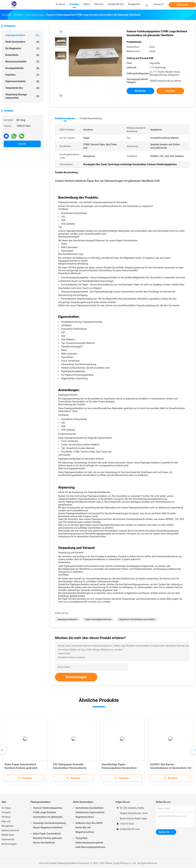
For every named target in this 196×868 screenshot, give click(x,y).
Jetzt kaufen (64, 455)
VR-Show (6, 817)
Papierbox (22, 75)
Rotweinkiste (22, 55)
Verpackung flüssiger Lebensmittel (22, 96)
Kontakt (22, 144)
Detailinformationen (65, 118)
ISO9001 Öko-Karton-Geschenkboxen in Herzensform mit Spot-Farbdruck (171, 768)
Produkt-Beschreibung (91, 118)
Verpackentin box (22, 88)
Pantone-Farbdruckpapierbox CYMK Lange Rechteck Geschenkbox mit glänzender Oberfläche (48, 813)
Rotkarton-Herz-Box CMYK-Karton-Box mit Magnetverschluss (89, 828)
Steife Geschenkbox (22, 42)
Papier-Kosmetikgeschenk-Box (98, 619)
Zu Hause (6, 808)
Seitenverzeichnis (10, 830)
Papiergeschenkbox (22, 35)
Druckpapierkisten (22, 68)
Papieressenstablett (22, 81)
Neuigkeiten (8, 826)
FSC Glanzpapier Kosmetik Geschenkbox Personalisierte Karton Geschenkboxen (70, 768)
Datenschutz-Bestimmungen (9, 842)
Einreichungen (76, 677)
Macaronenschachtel (22, 62)
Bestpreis (140, 91)
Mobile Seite (8, 835)
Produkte (6, 812)
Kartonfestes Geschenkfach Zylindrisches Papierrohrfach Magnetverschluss (90, 812)
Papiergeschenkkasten (67, 619)
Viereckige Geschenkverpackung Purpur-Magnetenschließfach (49, 825)
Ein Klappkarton (22, 49)
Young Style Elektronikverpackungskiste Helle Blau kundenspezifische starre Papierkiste (90, 843)
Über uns (6, 821)
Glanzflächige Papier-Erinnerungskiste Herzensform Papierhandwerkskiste (119, 768)
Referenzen (182, 5)
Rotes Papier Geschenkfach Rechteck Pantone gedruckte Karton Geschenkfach (21, 768)
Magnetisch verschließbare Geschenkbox (137, 619)
